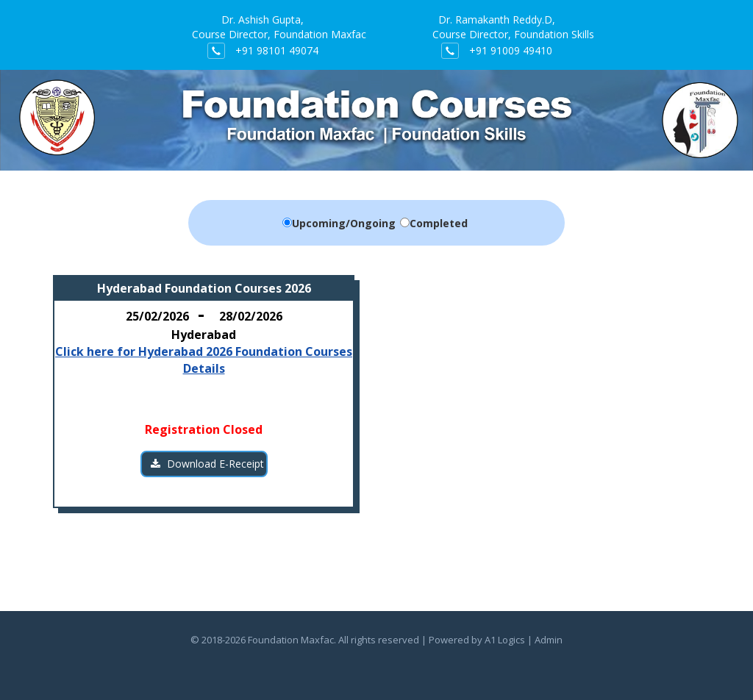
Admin (549, 640)
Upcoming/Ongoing (344, 223)
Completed (439, 223)
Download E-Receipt (207, 464)
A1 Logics (505, 640)
